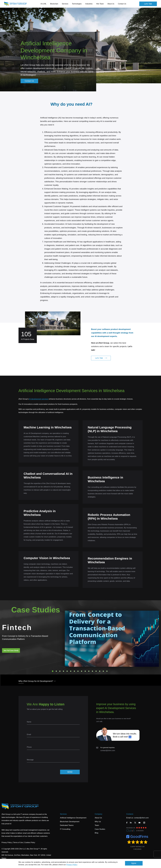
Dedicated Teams (67, 825)
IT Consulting (65, 829)
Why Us (98, 822)
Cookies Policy (30, 842)
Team (97, 825)
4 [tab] (63, 671)
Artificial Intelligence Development (73, 818)
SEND (70, 772)
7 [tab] (74, 671)
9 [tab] (82, 671)
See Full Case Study (11, 650)
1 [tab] (53, 671)
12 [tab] (92, 671)
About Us (98, 818)
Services (63, 814)
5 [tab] (67, 671)
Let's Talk (148, 4)
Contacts (130, 814)
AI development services (39, 399)
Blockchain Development (70, 822)
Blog (96, 833)
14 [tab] (100, 671)
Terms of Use (18, 842)
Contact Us (122, 4)
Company (98, 814)
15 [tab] (103, 671)
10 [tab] (85, 671)
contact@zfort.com (108, 750)
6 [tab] (71, 671)
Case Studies (100, 829)
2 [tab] (56, 671)
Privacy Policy (72, 865)
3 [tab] (60, 671)
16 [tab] (107, 671)
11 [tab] (89, 671)
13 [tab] (96, 671)
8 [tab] (78, 671)
